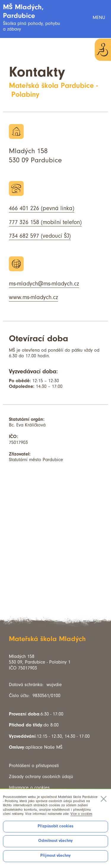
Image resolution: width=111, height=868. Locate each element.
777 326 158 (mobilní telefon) (45, 222)
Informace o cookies (29, 788)
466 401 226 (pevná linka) (42, 208)
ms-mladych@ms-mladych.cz (44, 284)
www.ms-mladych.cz (33, 297)
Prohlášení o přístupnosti (34, 766)
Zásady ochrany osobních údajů (41, 777)
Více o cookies (81, 814)
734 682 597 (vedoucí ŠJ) (40, 236)
